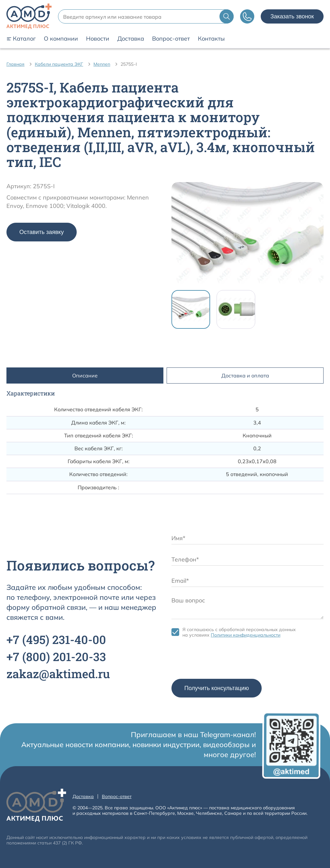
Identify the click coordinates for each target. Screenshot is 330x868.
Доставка (131, 39)
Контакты (211, 39)
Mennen (102, 64)
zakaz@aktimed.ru (58, 674)
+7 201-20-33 (56, 657)
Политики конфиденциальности (246, 635)
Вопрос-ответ (171, 39)
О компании (61, 39)
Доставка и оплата (245, 375)
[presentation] (220, 660)
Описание (85, 375)
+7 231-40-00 (56, 639)
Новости (98, 39)
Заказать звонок (292, 16)
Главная (15, 64)
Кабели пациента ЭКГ (59, 64)
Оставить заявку (42, 232)
